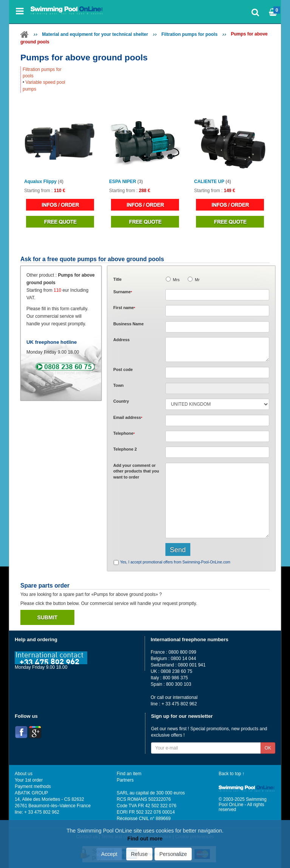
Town (118, 385)
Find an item (129, 774)
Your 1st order (29, 780)
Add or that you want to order (136, 471)
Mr (197, 280)
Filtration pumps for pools (189, 34)
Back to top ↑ (232, 774)
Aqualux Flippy (44, 182)
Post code (123, 369)
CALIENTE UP (213, 182)
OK (268, 748)
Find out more (145, 839)
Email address (128, 417)
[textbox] (217, 372)
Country (121, 401)
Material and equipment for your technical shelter (95, 34)
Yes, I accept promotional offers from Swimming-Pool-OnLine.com (175, 562)
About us (24, 774)
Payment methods (33, 786)
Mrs (176, 280)
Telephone (124, 433)
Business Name (128, 324)
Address (121, 340)
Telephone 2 (125, 449)
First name (124, 308)
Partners (125, 780)
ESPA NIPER (126, 182)
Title (117, 279)
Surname (123, 292)
